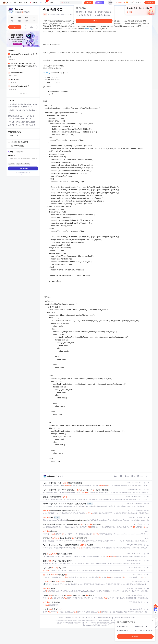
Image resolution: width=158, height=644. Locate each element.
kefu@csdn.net (106, 618)
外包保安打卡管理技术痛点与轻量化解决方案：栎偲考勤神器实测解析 (23, 105)
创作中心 (139, 3)
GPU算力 (44, 2)
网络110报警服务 (68, 623)
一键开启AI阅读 (23, 168)
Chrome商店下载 (91, 623)
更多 (53, 3)
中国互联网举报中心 (80, 623)
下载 (20, 3)
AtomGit (33, 3)
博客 (15, 3)
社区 (26, 3)
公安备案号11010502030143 (64, 621)
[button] (21, 45)
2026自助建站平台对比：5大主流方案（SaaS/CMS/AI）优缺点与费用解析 (21, 117)
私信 (31, 27)
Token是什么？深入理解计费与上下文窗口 (23, 122)
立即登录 (94, 21)
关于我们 (60, 618)
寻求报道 (82, 618)
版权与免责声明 (110, 623)
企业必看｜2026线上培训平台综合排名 (23, 111)
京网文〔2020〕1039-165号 (94, 621)
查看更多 (23, 93)
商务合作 (75, 618)
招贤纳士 (67, 618)
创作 (150, 3)
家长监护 (59, 623)
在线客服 (117, 618)
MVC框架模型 (19, 146)
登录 (110, 3)
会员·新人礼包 (122, 2)
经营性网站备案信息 (109, 621)
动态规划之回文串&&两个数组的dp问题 (22, 125)
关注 (59, 476)
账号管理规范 (101, 623)
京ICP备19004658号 (79, 621)
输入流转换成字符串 (21, 142)
